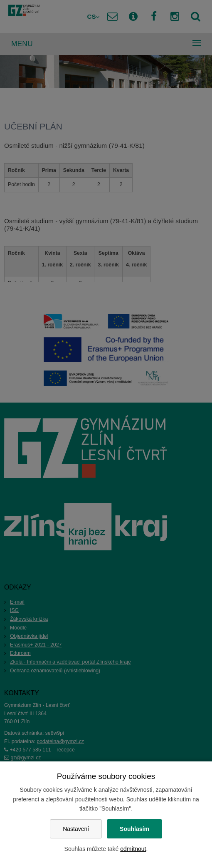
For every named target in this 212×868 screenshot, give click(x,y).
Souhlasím (134, 829)
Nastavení (76, 829)
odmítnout (133, 849)
